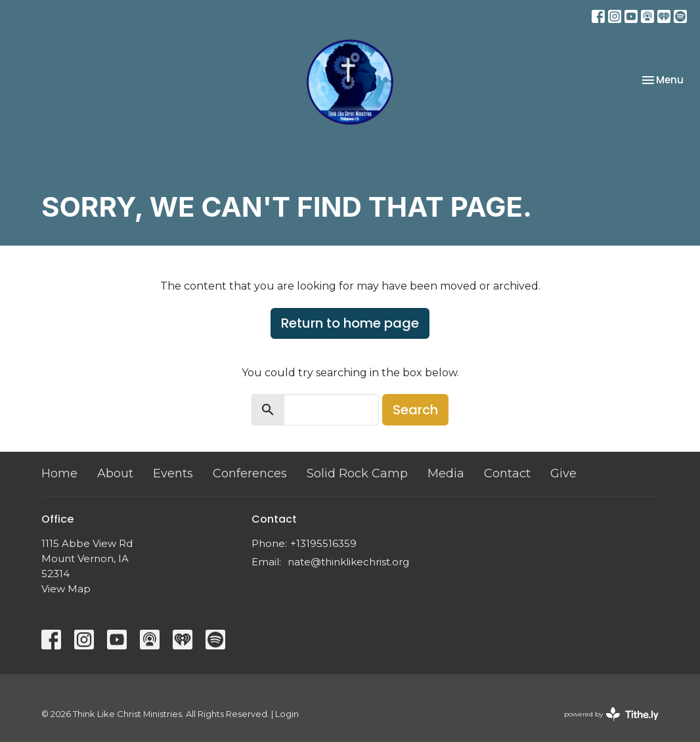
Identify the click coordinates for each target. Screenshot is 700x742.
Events (173, 473)
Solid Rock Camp (357, 473)
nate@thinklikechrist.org (348, 562)
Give (563, 473)
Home (59, 473)
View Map (66, 589)
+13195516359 (323, 543)
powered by (611, 714)
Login (287, 714)
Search (415, 410)
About (115, 473)
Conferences (250, 473)
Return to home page (350, 323)
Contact (507, 473)
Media (446, 473)
